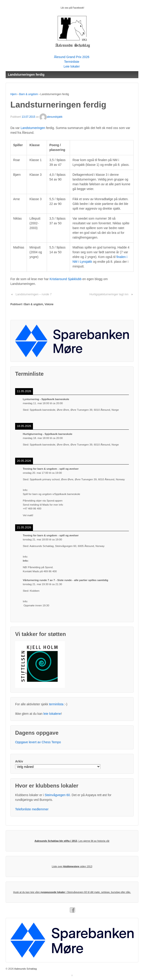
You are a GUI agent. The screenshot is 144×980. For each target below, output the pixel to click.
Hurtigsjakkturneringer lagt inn (109, 294)
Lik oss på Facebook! (72, 8)
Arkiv (19, 761)
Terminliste (72, 62)
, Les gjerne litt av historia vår (72, 841)
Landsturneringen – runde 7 (34, 294)
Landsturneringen (33, 128)
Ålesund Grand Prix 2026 (72, 57)
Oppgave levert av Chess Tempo (38, 742)
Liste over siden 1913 (72, 866)
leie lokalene (52, 714)
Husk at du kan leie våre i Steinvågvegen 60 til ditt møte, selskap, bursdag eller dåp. (72, 892)
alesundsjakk (51, 117)
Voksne (49, 304)
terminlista (56, 704)
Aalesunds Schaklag (25, 969)
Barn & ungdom (29, 94)
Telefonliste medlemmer (32, 809)
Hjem (14, 94)
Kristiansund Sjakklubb (66, 279)
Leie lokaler (72, 66)
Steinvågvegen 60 (57, 795)
